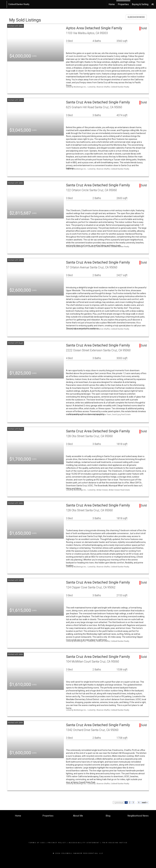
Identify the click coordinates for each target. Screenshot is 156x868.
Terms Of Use (37, 843)
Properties (123, 4)
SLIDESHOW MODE (136, 17)
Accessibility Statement (84, 843)
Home (112, 4)
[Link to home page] (4, 4)
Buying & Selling (140, 4)
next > (145, 802)
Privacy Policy (57, 843)
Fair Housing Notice (115, 843)
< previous (118, 802)
